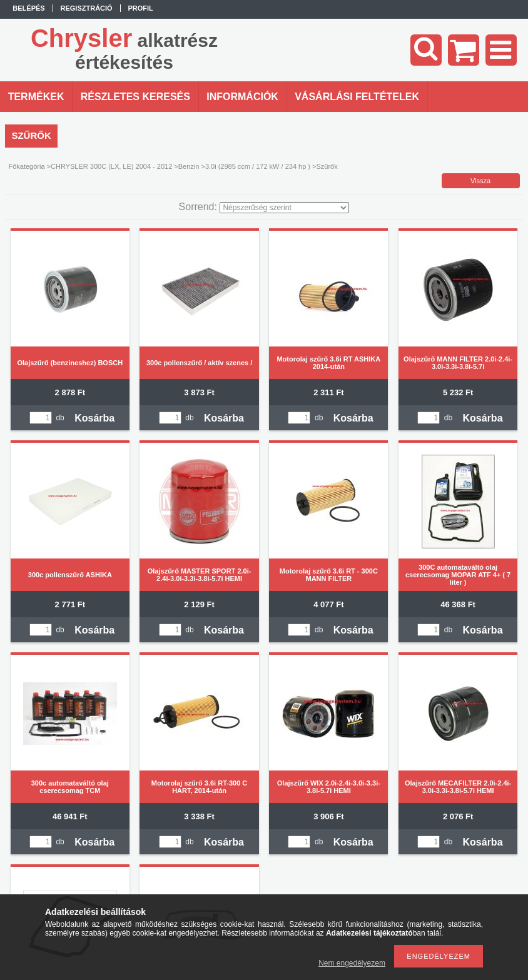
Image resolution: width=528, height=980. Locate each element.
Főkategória (26, 166)
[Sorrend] (284, 208)
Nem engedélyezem (352, 963)
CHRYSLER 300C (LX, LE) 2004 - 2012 (111, 166)
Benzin (189, 166)
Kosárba (94, 418)
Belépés (28, 8)
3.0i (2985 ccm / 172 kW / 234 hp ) (258, 166)
